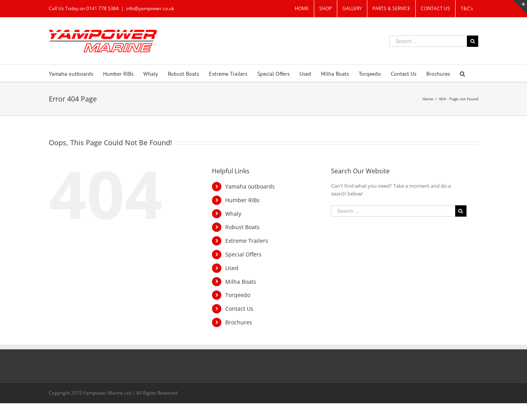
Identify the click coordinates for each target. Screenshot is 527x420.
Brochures (239, 322)
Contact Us (239, 309)
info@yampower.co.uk (150, 8)
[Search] (463, 73)
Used (232, 268)
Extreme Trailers (247, 241)
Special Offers (243, 254)
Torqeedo (238, 295)
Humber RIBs (242, 200)
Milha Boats (241, 282)
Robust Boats (242, 227)
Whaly (233, 214)
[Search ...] (428, 41)
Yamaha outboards (250, 186)
